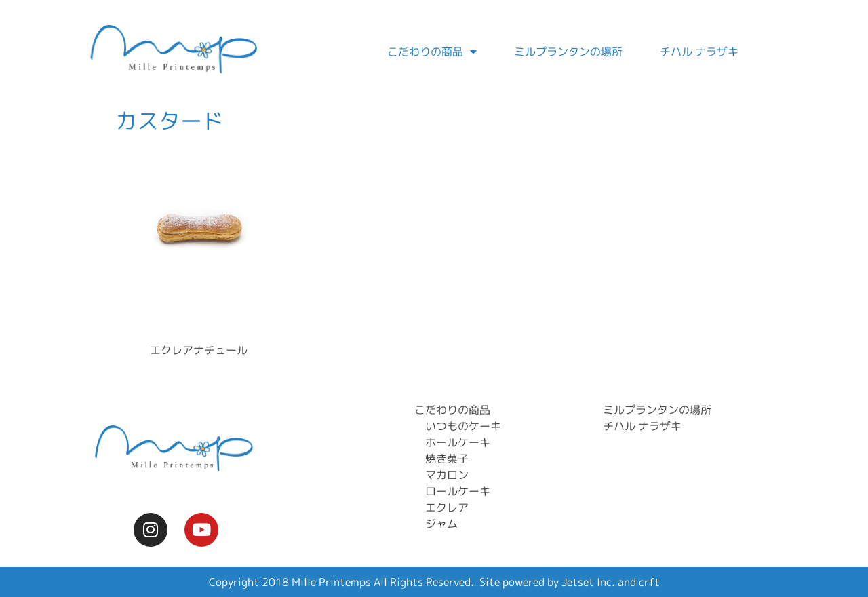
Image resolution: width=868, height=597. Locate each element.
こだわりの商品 (432, 52)
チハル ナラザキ (699, 52)
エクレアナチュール (199, 350)
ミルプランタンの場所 (568, 52)
